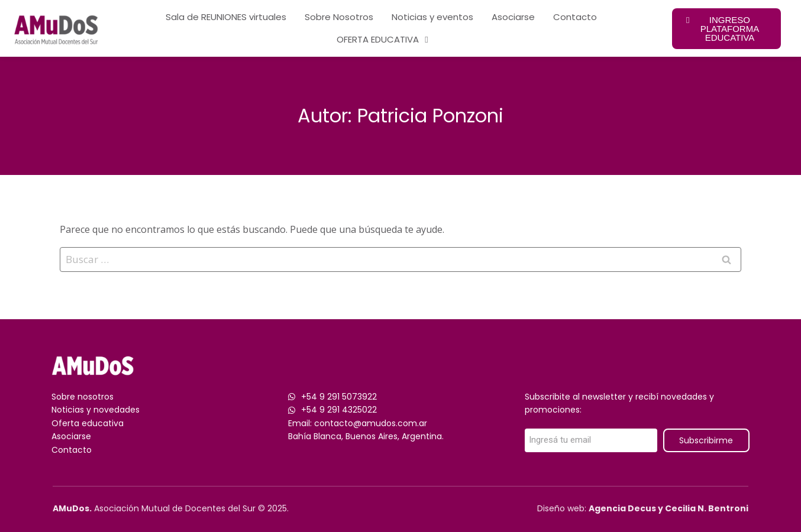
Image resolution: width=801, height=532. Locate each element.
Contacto (575, 17)
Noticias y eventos (432, 17)
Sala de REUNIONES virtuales (226, 17)
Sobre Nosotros (339, 17)
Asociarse (513, 17)
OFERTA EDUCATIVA (382, 40)
